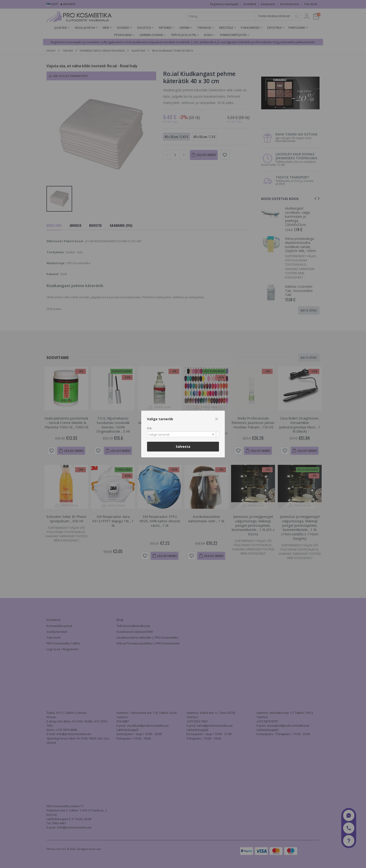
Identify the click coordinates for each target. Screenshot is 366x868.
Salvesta (183, 446)
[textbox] (182, 435)
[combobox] (183, 434)
